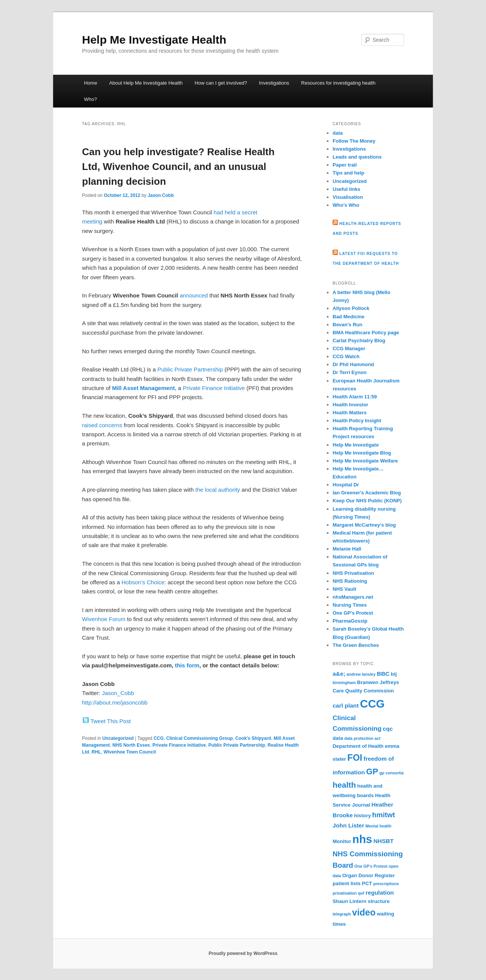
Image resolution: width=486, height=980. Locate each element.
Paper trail (345, 165)
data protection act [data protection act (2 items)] (362, 738)
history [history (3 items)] (363, 816)
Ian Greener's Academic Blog (367, 493)
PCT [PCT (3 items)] (367, 883)
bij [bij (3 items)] (394, 674)
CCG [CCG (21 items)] (372, 704)
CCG (159, 738)
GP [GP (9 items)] (372, 772)
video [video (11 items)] (364, 912)
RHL (96, 752)
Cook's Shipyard (253, 738)
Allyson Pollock (351, 308)
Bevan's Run (347, 325)
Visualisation (348, 197)
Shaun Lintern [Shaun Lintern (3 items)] (350, 901)
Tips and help (349, 173)
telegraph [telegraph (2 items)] (342, 914)
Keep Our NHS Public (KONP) (367, 501)
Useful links (346, 189)
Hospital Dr (346, 485)
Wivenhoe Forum (104, 619)
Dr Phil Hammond (353, 364)
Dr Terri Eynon (350, 372)
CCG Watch (346, 356)
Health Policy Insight (357, 421)
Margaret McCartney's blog (364, 525)
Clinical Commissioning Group (200, 738)
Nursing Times (350, 605)
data (338, 133)
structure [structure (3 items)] (379, 901)
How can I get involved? (221, 83)
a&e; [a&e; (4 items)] (339, 674)
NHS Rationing (350, 581)
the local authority (218, 490)
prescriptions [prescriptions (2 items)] (386, 884)
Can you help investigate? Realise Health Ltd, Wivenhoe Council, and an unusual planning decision (178, 167)
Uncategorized (118, 738)
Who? (90, 99)
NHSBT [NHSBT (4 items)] (383, 841)
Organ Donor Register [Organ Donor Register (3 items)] (368, 875)
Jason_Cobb (118, 693)
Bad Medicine (349, 317)
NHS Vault (344, 589)
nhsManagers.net (353, 597)
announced (194, 295)
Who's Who (346, 205)
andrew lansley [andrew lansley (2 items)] (361, 674)
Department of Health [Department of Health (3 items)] (358, 746)
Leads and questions (357, 157)
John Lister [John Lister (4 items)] (348, 825)
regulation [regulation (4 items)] (380, 893)
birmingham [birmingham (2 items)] (344, 683)
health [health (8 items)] (344, 785)
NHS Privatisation (353, 573)
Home (91, 83)
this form (187, 665)
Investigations (274, 83)
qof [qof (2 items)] (361, 893)
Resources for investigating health (338, 83)
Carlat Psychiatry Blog (359, 341)
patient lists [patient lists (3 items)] (347, 883)
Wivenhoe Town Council (130, 752)
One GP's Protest (353, 613)
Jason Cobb (161, 195)
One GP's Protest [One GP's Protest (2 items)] (371, 866)
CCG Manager (349, 348)
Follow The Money (354, 141)
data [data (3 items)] (338, 738)
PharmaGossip (350, 621)
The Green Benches (356, 645)
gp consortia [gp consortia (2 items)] (391, 773)
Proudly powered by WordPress (243, 953)
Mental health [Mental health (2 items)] (379, 826)
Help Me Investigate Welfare (365, 461)
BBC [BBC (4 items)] (383, 674)
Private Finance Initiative (214, 388)
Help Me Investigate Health (154, 40)
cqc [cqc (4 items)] (388, 729)
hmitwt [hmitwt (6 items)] (383, 815)
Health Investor (350, 405)
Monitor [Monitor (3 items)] (342, 841)
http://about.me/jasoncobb (115, 702)
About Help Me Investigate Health (146, 83)
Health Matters (350, 413)
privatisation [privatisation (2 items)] (345, 893)
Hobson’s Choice (143, 582)
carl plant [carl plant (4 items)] (346, 706)
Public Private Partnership (190, 369)
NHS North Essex (131, 745)
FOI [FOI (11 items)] (355, 758)
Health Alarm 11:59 (355, 397)
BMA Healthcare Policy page (366, 333)
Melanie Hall (347, 549)
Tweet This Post (110, 721)
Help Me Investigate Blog (362, 453)
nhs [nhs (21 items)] (362, 839)
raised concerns (102, 425)
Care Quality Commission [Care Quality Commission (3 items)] (363, 691)
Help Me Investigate (356, 445)
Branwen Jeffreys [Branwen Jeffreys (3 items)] (378, 682)
